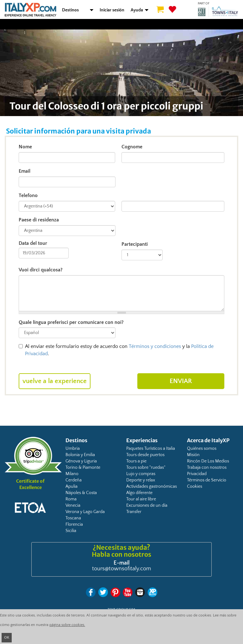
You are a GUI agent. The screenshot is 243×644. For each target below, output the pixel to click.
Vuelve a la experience (55, 381)
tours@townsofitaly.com (121, 569)
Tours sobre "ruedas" (146, 468)
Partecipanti (135, 244)
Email (25, 171)
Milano (72, 474)
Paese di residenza (39, 220)
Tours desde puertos (145, 455)
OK (7, 638)
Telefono (28, 195)
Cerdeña (74, 480)
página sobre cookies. (67, 625)
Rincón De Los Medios (208, 461)
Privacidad (197, 474)
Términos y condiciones (155, 346)
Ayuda (137, 10)
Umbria (73, 449)
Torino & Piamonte (83, 468)
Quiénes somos (202, 449)
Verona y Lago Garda (85, 512)
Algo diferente (139, 493)
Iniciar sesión (112, 10)
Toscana (73, 518)
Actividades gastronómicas (152, 486)
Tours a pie (136, 461)
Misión (193, 455)
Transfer (134, 512)
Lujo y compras (141, 474)
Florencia (74, 524)
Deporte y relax (141, 480)
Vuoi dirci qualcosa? (41, 270)
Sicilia (71, 531)
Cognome (132, 147)
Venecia (73, 505)
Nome (25, 147)
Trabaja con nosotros (207, 468)
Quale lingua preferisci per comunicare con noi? (71, 322)
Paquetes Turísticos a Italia (151, 449)
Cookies (195, 486)
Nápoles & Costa (81, 493)
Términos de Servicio (207, 480)
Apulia (72, 486)
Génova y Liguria (81, 461)
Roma (71, 499)
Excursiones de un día (147, 505)
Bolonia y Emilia (80, 455)
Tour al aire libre (141, 499)
